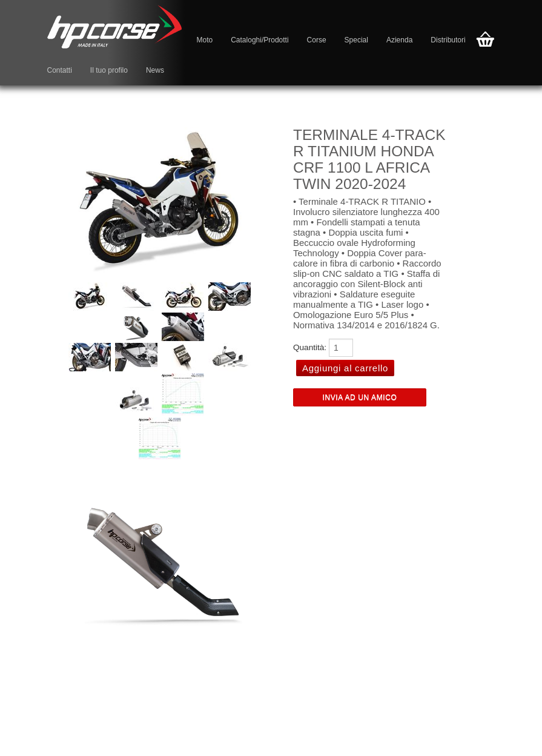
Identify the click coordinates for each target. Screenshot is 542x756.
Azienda (399, 40)
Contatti (60, 70)
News (155, 70)
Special (356, 40)
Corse (317, 40)
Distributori (448, 40)
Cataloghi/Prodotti (259, 40)
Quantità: (310, 347)
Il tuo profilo (109, 70)
